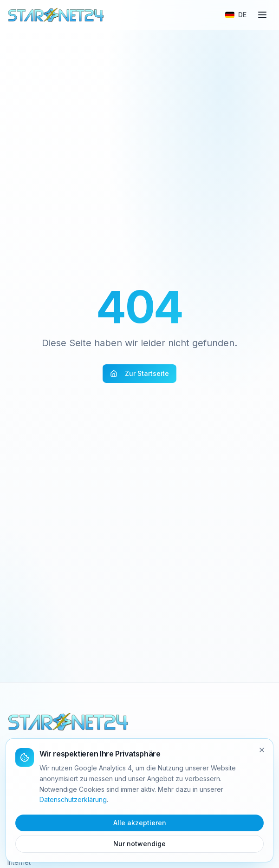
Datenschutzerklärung (73, 799)
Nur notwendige (139, 844)
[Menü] (262, 15)
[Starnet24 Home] (56, 15)
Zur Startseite (139, 373)
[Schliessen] (262, 750)
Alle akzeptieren (140, 823)
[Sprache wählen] (236, 15)
